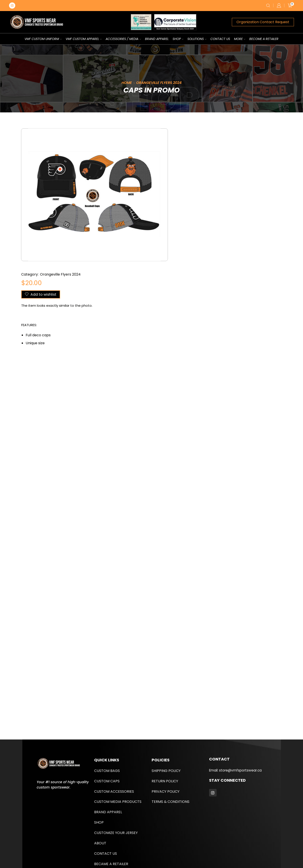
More (240, 39)
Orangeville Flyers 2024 (159, 83)
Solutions (197, 39)
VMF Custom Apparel (84, 39)
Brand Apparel (157, 39)
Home (127, 83)
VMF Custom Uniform (43, 39)
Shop (178, 39)
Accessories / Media (123, 39)
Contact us (220, 39)
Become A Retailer (264, 39)
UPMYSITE (122, 849)
